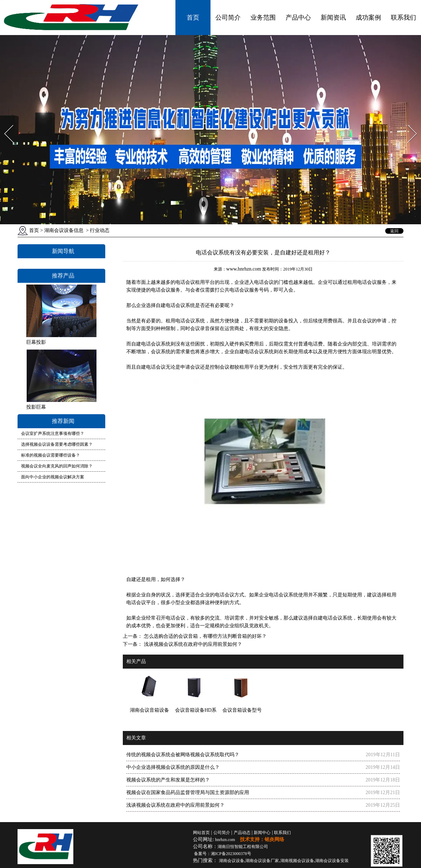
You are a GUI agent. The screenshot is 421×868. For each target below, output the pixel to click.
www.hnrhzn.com (244, 269)
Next (408, 123)
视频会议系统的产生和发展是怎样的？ (168, 780)
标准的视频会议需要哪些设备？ (51, 455)
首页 (193, 18)
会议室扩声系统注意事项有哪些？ (53, 433)
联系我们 (403, 18)
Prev (5, 123)
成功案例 (368, 18)
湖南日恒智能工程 (243, 847)
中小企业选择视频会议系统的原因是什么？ (173, 767)
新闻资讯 (333, 18)
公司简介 (228, 18)
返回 (394, 231)
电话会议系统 (180, 305)
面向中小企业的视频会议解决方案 (53, 477)
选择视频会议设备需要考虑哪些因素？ (57, 444)
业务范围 (263, 18)
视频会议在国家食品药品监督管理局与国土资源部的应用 (188, 792)
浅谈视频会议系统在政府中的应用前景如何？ (192, 644)
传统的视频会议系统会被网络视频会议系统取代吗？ (183, 755)
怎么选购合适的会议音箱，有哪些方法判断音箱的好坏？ (205, 636)
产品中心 (298, 18)
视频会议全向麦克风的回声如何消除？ (57, 466)
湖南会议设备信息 (64, 230)
